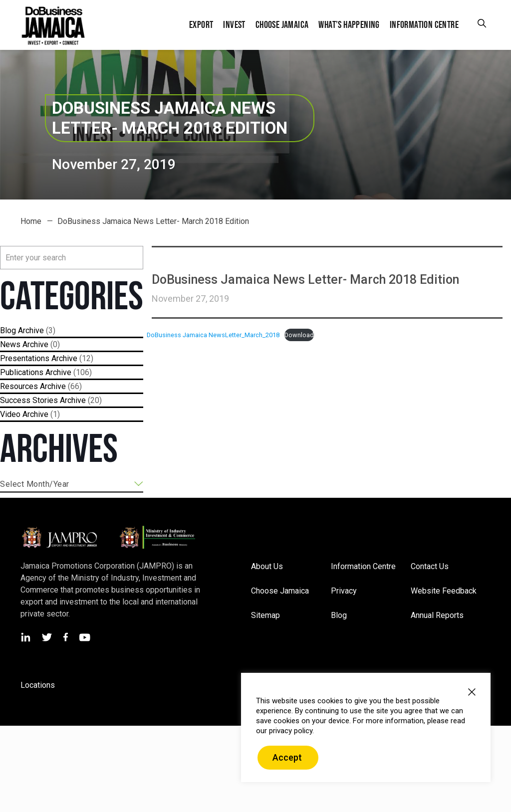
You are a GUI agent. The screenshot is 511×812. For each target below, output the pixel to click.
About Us (267, 566)
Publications (22, 372)
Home (31, 221)
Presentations (25, 358)
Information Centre (363, 566)
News (10, 344)
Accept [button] (287, 757)
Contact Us (430, 566)
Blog (8, 330)
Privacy (344, 591)
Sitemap (265, 615)
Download (299, 335)
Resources (19, 386)
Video (10, 414)
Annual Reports (437, 615)
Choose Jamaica (280, 591)
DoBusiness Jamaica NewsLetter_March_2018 (213, 335)
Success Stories (29, 400)
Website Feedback (444, 591)
